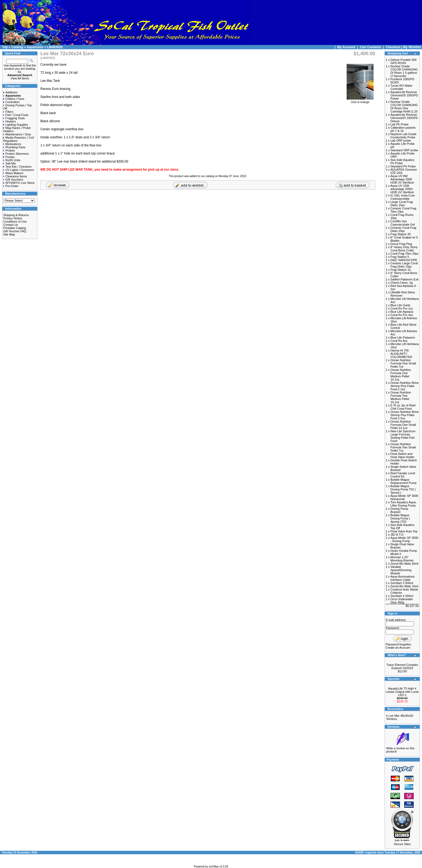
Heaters (10, 121)
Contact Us (10, 225)
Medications (12, 144)
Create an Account (398, 648)
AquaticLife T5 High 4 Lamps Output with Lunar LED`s (402, 692)
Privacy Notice (13, 218)
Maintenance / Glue (17, 134)
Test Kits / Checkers (17, 167)
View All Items (20, 78)
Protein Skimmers (16, 154)
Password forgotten (398, 644)
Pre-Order (11, 186)
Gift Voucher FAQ (15, 231)
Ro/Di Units (12, 160)
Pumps (9, 157)
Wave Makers (13, 173)
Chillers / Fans (14, 99)
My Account (347, 47)
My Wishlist (412, 47)
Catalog (17, 47)
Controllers (11, 102)
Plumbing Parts (14, 147)
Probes (9, 150)
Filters (8, 112)
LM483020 (55, 47)
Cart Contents (370, 47)
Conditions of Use (15, 222)
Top (5, 47)
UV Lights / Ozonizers (19, 170)
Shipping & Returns (16, 215)
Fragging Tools (14, 118)
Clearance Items (15, 176)
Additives (10, 92)
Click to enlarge (360, 101)
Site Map (9, 234)
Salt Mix (10, 163)
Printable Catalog (15, 228)
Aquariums (35, 47)
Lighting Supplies (16, 125)
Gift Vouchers (13, 180)
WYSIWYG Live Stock (19, 183)
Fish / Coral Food (16, 115)
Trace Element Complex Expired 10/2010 (402, 666)
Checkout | (394, 47)
